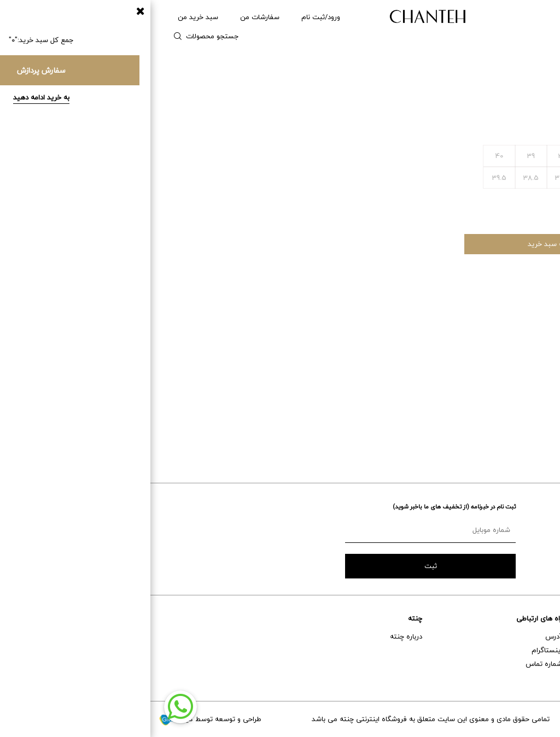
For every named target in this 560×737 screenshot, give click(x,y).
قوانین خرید (458, 373)
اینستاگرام (396, 650)
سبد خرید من (48, 17)
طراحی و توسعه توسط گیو (60, 719)
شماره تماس (393, 664)
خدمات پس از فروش (521, 650)
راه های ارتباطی (389, 618)
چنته (265, 618)
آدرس (403, 636)
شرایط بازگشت (457, 401)
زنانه (527, 17)
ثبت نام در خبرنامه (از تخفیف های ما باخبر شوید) (304, 507)
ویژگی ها (461, 299)
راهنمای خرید (532, 636)
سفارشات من (109, 17)
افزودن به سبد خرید (407, 244)
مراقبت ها (460, 346)
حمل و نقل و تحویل (524, 664)
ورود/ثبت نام (170, 17)
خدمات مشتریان (527, 618)
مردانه (490, 17)
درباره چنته (256, 636)
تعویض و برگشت (526, 677)
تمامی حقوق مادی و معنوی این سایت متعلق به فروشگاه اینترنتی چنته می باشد (280, 719)
